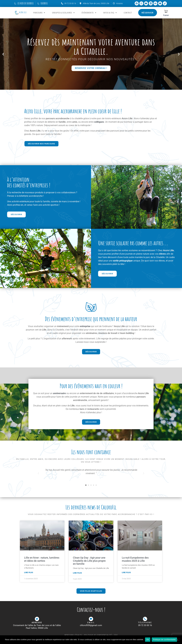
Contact (128, 13)
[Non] (177, 639)
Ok (148, 640)
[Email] (91, 619)
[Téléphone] (145, 619)
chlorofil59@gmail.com (91, 625)
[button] (3, 54)
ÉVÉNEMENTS (89, 13)
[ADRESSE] (37, 619)
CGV (116, 635)
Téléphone (145, 622)
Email (91, 622)
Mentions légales (73, 635)
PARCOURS (39, 13)
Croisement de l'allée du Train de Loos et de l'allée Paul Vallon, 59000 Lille (37, 627)
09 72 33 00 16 (145, 625)
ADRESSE (37, 622)
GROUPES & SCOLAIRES (63, 13)
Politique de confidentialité (98, 635)
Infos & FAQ (110, 13)
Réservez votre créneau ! (91, 68)
